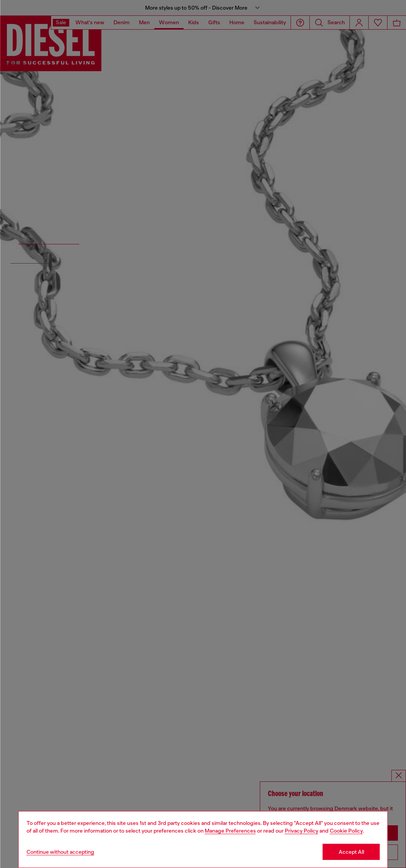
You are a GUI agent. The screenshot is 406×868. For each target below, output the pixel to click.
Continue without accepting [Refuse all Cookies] (60, 852)
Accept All (351, 852)
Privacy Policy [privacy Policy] (302, 831)
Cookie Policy (346, 831)
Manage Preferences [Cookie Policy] (230, 831)
